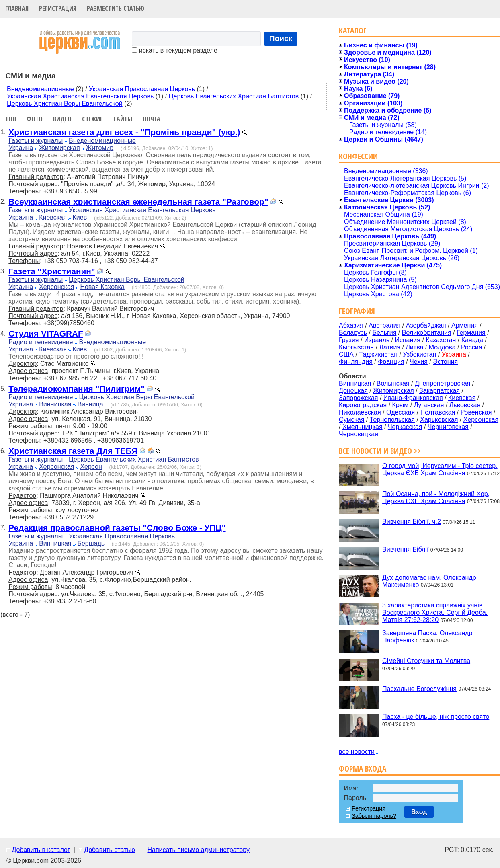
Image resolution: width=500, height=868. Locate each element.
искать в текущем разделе (174, 50)
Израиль (377, 340)
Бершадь (91, 543)
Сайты (123, 119)
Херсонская (56, 287)
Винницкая (55, 404)
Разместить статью (116, 8)
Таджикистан (378, 354)
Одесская (401, 412)
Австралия (384, 325)
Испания (408, 340)
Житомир (100, 148)
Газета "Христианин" (52, 271)
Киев (80, 217)
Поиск (281, 38)
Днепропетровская (443, 383)
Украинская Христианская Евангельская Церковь (80, 96)
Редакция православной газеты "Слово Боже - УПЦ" (117, 528)
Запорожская (358, 398)
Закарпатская (440, 391)
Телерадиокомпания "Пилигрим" (77, 389)
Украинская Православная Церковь (142, 89)
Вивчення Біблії (405, 549)
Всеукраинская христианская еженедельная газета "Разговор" (138, 202)
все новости (357, 752)
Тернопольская (392, 420)
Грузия (349, 340)
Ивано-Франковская (413, 398)
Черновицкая (359, 434)
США (346, 354)
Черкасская (405, 427)
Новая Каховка (102, 287)
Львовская (465, 405)
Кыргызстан (356, 347)
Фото (35, 119)
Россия (471, 347)
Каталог (353, 30)
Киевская (53, 217)
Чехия (419, 362)
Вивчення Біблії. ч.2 (412, 522)
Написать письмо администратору (198, 850)
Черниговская (448, 427)
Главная (17, 8)
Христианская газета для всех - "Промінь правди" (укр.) (124, 132)
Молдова (442, 347)
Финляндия (356, 362)
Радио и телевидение (41, 342)
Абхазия (351, 325)
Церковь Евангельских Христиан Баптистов (234, 96)
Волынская (393, 383)
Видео (62, 119)
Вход (419, 812)
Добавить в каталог (41, 850)
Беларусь (353, 333)
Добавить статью (110, 850)
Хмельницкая (363, 427)
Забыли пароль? (374, 816)
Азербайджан (426, 325)
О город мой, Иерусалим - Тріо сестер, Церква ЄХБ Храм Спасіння (440, 469)
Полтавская (438, 412)
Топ (11, 119)
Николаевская (360, 412)
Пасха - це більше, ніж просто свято (436, 717)
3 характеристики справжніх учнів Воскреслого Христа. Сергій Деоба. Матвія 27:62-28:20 (435, 613)
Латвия (390, 347)
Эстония (445, 362)
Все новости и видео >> (380, 451)
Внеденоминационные (40, 89)
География (357, 311)
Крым (401, 405)
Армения (465, 325)
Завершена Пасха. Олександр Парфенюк (427, 637)
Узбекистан (419, 354)
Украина (21, 148)
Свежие (92, 119)
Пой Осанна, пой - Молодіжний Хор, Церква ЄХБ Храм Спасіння (436, 497)
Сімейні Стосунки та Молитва (426, 661)
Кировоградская (363, 405)
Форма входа (363, 768)
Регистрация (58, 8)
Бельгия (384, 333)
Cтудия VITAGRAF (46, 333)
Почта (152, 119)
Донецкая (353, 391)
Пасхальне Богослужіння (419, 688)
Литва (414, 347)
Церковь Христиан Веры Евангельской (65, 104)
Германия (471, 333)
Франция (391, 362)
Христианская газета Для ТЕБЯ (73, 451)
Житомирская (59, 148)
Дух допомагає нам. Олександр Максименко (429, 581)
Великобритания (427, 333)
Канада (472, 340)
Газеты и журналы (36, 141)
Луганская (429, 405)
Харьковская (439, 420)
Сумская (351, 420)
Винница (90, 404)
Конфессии (358, 156)
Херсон (91, 467)
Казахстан (441, 340)
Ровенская (476, 412)
